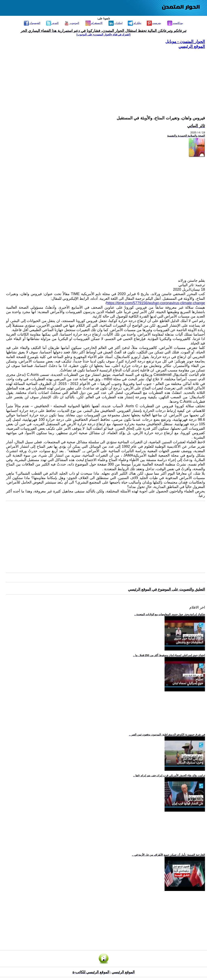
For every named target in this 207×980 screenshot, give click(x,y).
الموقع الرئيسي (192, 46)
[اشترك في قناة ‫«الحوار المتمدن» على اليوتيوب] (104, 35)
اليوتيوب (72, 23)
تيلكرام (135, 23)
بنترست (154, 23)
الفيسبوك (32, 23)
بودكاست (175, 23)
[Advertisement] (106, 77)
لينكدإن (116, 23)
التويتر (52, 23)
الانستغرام (94, 23)
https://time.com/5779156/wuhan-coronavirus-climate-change (156, 303)
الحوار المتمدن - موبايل (185, 41)
